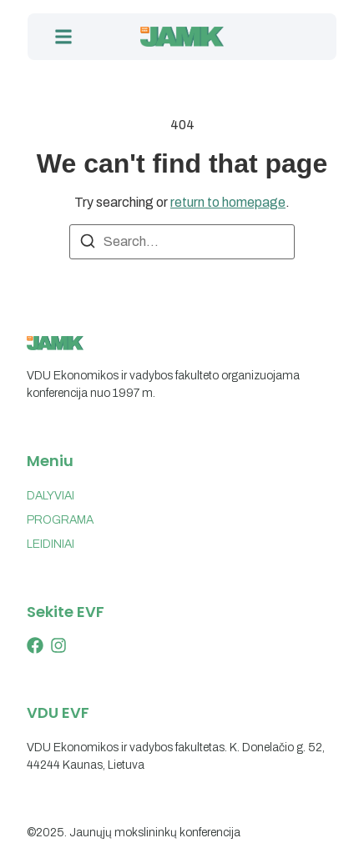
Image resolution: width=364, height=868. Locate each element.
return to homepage (228, 202)
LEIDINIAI (51, 544)
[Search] (88, 244)
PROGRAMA (60, 520)
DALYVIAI (51, 496)
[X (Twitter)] (35, 645)
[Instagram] (58, 645)
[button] (63, 37)
